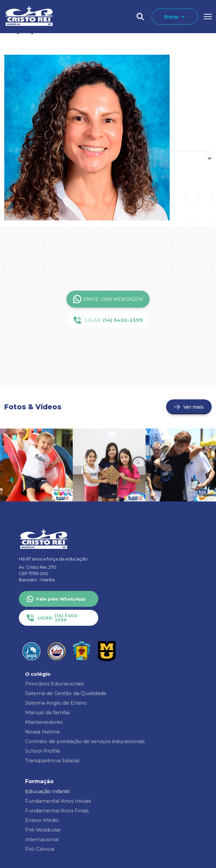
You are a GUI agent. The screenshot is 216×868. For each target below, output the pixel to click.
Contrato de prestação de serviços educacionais (85, 741)
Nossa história (42, 732)
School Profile (43, 751)
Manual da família (47, 712)
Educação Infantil (47, 791)
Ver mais (194, 407)
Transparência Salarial (52, 760)
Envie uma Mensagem (108, 299)
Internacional (42, 839)
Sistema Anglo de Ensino (56, 703)
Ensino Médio (42, 820)
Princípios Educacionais (54, 684)
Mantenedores (44, 722)
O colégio (38, 674)
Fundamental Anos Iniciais (58, 801)
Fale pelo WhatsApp (61, 599)
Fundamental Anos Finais (57, 810)
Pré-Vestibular (43, 830)
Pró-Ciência (40, 849)
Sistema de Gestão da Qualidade (66, 693)
